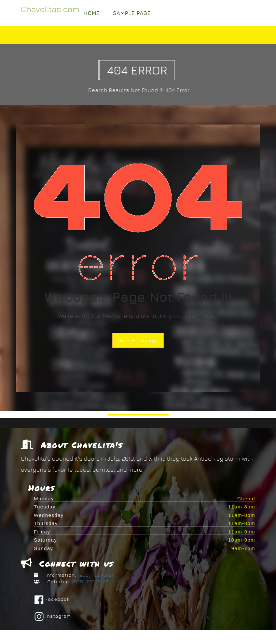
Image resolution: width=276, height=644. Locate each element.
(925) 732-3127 (95, 576)
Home (92, 13)
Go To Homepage (138, 340)
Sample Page (132, 13)
